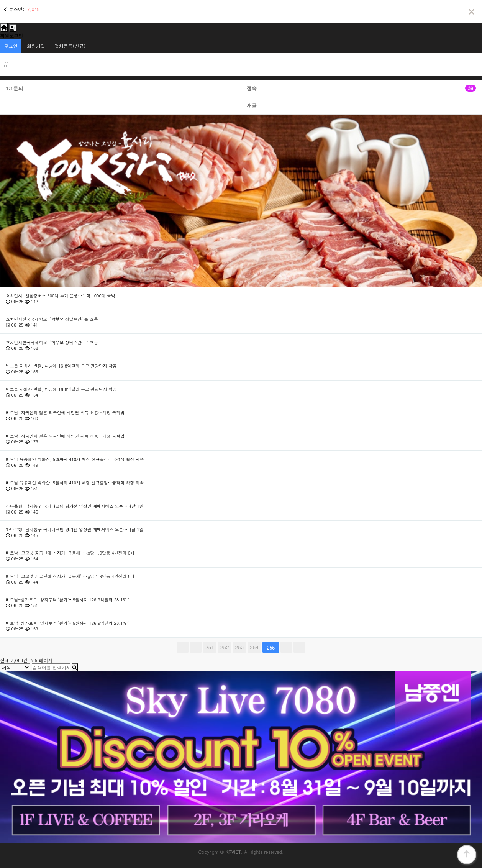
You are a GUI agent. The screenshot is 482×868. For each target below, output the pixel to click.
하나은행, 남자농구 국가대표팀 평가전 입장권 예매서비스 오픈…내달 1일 (75, 506)
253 (239, 646)
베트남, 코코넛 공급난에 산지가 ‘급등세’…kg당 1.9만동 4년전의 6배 (70, 553)
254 (253, 646)
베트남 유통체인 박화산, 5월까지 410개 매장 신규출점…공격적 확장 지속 (75, 459)
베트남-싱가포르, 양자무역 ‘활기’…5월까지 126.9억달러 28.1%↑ (68, 600)
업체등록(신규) (70, 46)
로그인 (11, 46)
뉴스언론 (18, 9)
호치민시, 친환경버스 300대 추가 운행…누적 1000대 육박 (61, 296)
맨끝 (299, 647)
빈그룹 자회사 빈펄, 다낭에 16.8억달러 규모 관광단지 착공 (61, 366)
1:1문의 (15, 88)
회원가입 (36, 46)
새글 (252, 106)
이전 (196, 647)
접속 (361, 88)
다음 (286, 647)
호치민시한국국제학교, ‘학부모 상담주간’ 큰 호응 (52, 319)
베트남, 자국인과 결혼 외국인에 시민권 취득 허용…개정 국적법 (65, 413)
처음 (183, 647)
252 (224, 646)
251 (209, 646)
